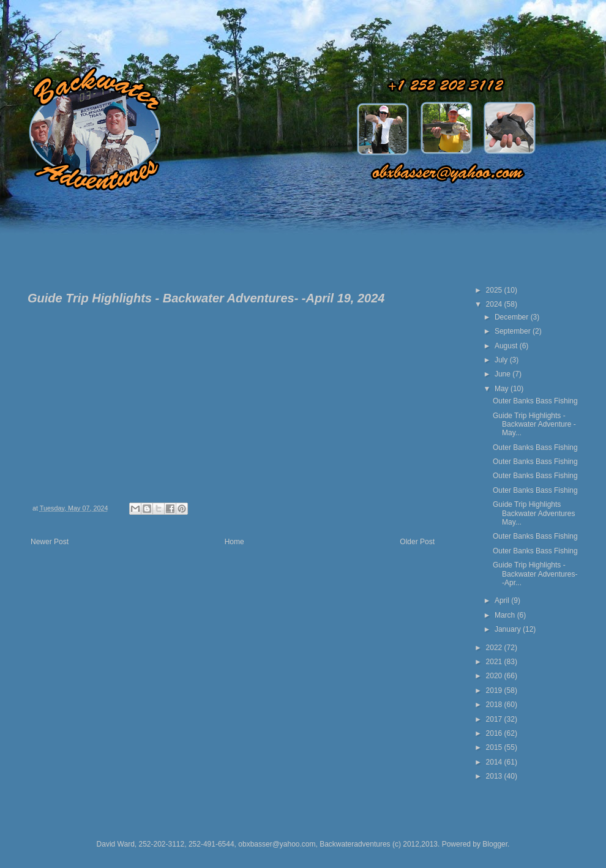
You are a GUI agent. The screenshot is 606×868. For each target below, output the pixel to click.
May (503, 389)
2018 (495, 705)
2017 (495, 719)
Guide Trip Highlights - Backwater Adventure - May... (534, 425)
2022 (495, 648)
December (513, 317)
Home (234, 542)
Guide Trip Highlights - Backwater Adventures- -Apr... (535, 574)
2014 (495, 762)
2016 (495, 733)
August (507, 346)
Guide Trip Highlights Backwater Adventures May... (534, 513)
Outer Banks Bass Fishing (535, 401)
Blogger (495, 844)
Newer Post (50, 542)
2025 (495, 290)
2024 (495, 304)
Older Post (417, 542)
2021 (495, 662)
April (503, 600)
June (503, 374)
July (502, 360)
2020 (495, 676)
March (506, 615)
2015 (495, 747)
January (509, 629)
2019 (495, 690)
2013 (495, 776)
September (514, 331)
